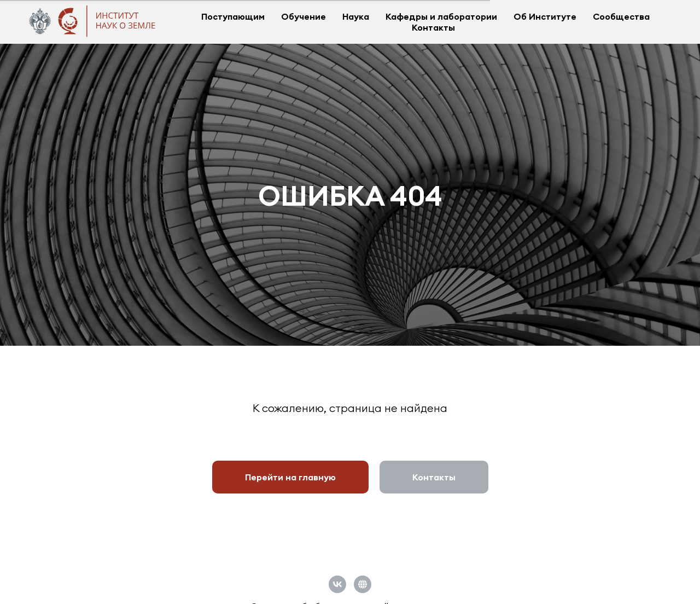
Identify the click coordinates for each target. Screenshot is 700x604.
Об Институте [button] (545, 16)
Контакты (433, 27)
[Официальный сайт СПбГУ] (363, 584)
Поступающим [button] (233, 16)
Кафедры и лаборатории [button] (441, 16)
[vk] (337, 584)
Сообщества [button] (621, 16)
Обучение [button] (304, 16)
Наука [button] (356, 16)
